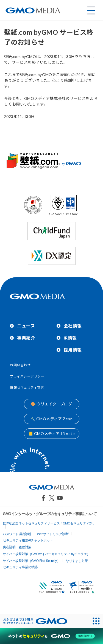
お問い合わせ (20, 365)
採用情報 (73, 350)
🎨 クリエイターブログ (51, 404)
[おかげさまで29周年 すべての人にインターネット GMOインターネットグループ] (35, 621)
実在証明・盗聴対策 (17, 547)
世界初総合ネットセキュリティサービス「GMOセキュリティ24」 (49, 523)
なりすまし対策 (77, 561)
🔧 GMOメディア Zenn (52, 419)
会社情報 (73, 326)
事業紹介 (26, 338)
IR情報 (70, 338)
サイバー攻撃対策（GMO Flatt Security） (31, 561)
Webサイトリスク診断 (53, 534)
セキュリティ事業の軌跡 (20, 567)
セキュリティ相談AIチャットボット (28, 540)
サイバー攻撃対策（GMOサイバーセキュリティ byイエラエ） (46, 554)
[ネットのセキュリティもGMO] (51, 636)
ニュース (26, 326)
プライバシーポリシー (27, 376)
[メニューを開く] (91, 10)
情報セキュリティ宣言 (27, 388)
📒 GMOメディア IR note (52, 433)
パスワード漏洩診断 (17, 534)
